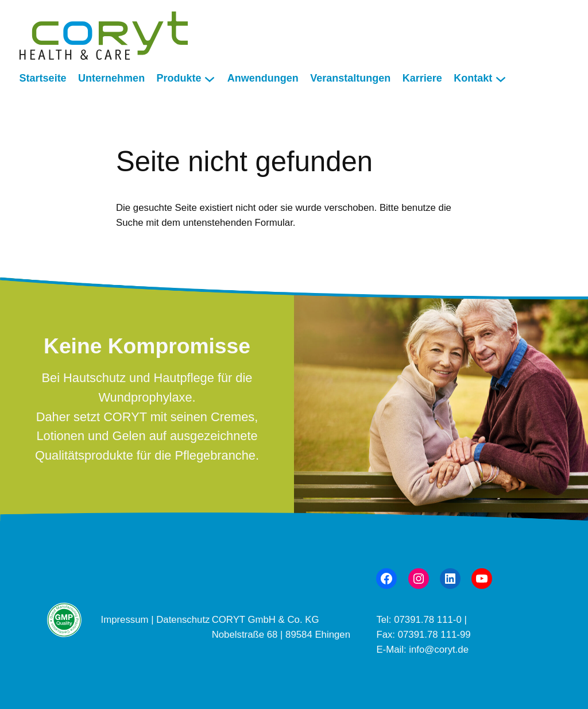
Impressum (126, 620)
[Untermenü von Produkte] (210, 79)
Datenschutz (183, 620)
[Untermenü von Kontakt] (501, 79)
